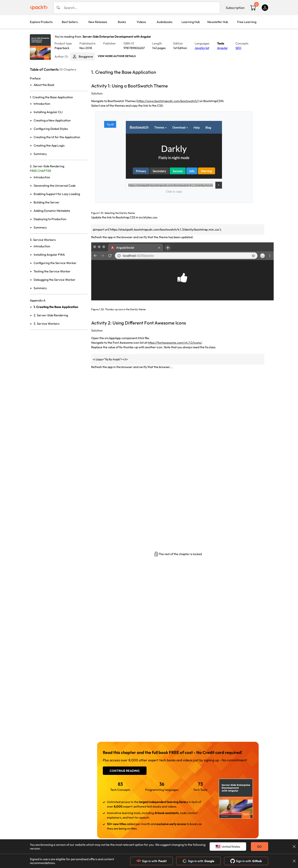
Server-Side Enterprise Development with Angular (117, 36)
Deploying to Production (50, 219)
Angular (222, 48)
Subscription (235, 8)
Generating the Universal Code (55, 186)
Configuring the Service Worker (55, 263)
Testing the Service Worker (52, 271)
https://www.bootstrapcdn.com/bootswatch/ (168, 101)
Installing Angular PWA (49, 255)
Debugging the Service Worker (55, 280)
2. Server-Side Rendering (51, 315)
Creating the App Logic (49, 145)
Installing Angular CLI (48, 112)
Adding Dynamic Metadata (52, 211)
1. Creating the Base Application (56, 307)
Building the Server (47, 202)
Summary (40, 154)
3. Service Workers (47, 324)
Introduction (42, 104)
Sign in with (151, 861)
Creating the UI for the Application (57, 137)
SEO (238, 48)
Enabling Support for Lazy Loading (57, 194)
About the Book (44, 85)
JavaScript (202, 48)
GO (260, 847)
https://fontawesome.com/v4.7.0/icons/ (175, 343)
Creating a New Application (52, 120)
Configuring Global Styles (51, 129)
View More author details (117, 56)
